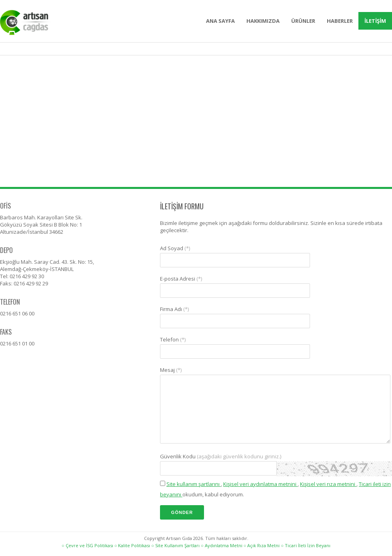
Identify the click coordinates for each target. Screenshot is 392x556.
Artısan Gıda (38, 23)
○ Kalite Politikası (132, 545)
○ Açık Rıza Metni (262, 545)
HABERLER (340, 21)
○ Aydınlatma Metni (222, 545)
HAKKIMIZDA (263, 21)
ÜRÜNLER (303, 21)
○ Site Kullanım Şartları (175, 545)
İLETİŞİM (375, 21)
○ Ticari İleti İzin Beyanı (306, 545)
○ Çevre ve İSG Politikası (87, 545)
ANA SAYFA (220, 21)
